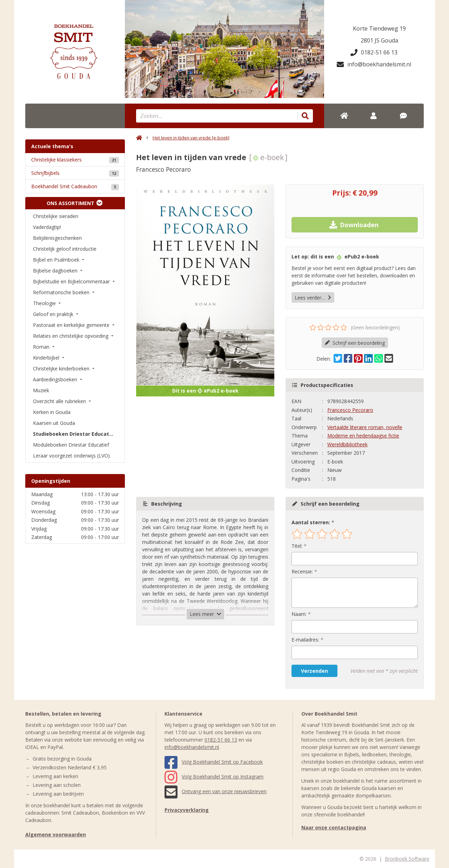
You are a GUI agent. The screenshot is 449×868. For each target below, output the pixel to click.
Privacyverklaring (187, 810)
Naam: (299, 614)
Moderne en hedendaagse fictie (363, 436)
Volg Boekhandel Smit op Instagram (214, 777)
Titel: (297, 546)
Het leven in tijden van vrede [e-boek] (191, 138)
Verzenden (314, 671)
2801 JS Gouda (379, 40)
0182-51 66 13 (374, 52)
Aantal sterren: (311, 522)
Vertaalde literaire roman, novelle (365, 427)
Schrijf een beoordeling (355, 343)
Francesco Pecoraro (350, 410)
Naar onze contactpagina (334, 827)
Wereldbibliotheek (347, 444)
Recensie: (302, 571)
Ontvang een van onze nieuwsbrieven (216, 791)
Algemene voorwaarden (56, 834)
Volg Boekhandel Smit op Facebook (214, 762)
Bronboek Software (407, 859)
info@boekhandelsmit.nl (374, 64)
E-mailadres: (305, 640)
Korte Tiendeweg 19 (379, 28)
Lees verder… (313, 298)
